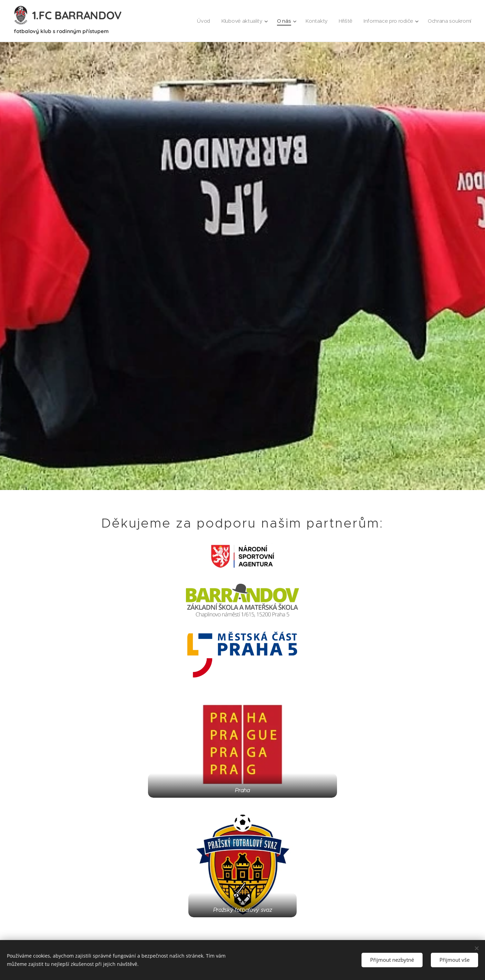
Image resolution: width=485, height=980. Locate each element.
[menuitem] (198, 21)
